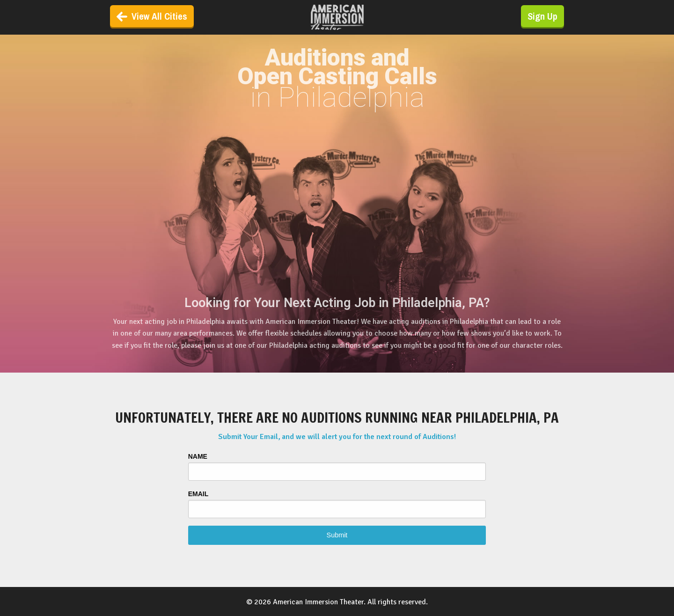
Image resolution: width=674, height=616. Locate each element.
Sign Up (542, 16)
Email (198, 494)
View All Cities (152, 16)
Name (198, 456)
